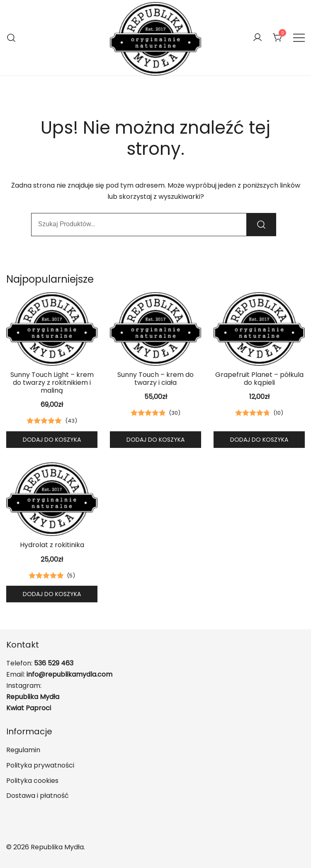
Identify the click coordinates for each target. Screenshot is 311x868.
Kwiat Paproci (29, 708)
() (71, 421)
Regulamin (23, 750)
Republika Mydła (33, 697)
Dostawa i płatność (38, 796)
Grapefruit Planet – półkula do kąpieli (259, 379)
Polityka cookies (32, 781)
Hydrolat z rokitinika (52, 545)
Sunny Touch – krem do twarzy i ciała (155, 379)
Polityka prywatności (40, 765)
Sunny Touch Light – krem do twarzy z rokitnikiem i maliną (52, 383)
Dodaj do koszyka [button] (52, 440)
